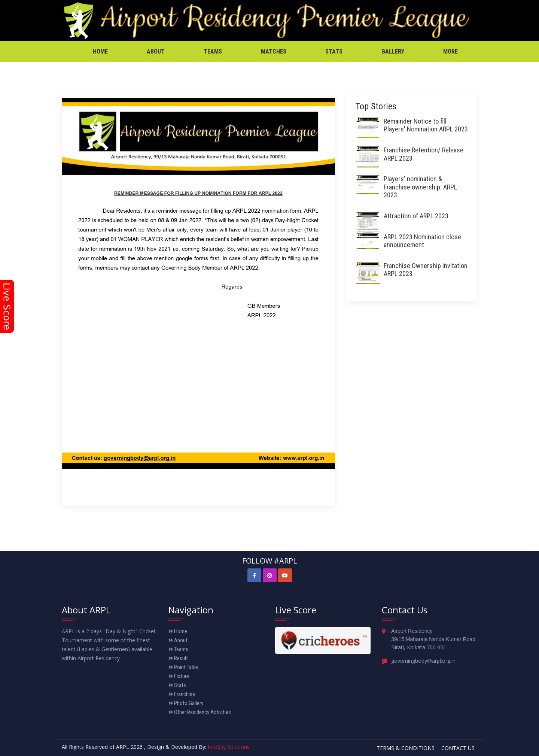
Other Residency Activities (200, 712)
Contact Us (458, 748)
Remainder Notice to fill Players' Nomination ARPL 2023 (426, 125)
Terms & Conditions (406, 748)
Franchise (182, 694)
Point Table (183, 667)
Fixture (179, 676)
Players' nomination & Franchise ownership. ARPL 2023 (420, 187)
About (156, 51)
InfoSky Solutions (229, 747)
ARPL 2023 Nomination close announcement (422, 241)
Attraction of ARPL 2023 (416, 216)
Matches (274, 51)
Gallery (393, 51)
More (450, 51)
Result (178, 658)
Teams (213, 51)
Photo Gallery (186, 703)
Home (100, 51)
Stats (334, 51)
